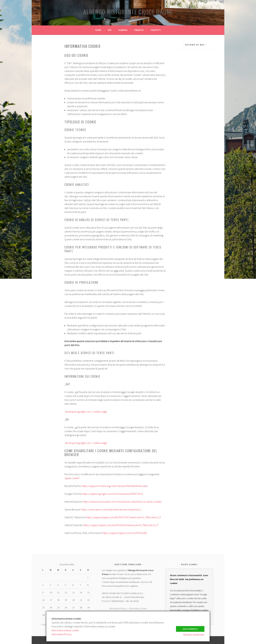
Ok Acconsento (190, 628)
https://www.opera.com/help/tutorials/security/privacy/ (111, 509)
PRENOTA (139, 30)
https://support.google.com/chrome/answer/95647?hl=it (112, 494)
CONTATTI (156, 30)
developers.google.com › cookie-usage (86, 412)
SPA (110, 30)
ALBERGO (123, 30)
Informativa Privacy (118, 608)
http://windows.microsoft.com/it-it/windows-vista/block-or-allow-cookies (122, 502)
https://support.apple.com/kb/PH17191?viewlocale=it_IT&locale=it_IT (124, 517)
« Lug (43, 624)
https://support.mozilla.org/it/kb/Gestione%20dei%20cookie (115, 486)
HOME (98, 30)
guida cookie (72, 478)
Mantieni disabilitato (194, 635)
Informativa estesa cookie (65, 630)
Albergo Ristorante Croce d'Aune (128, 12)
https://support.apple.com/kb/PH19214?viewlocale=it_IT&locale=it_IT (121, 525)
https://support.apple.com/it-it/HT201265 (125, 533)
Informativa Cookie (138, 608)
